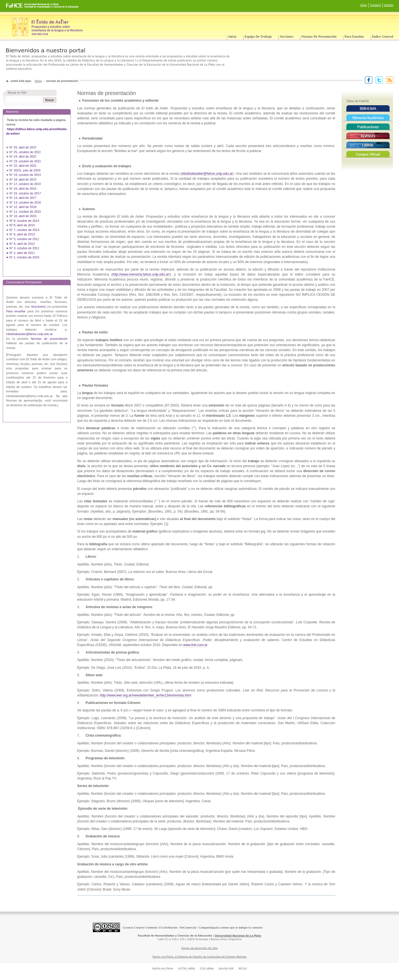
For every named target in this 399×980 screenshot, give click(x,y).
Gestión (389, 5)
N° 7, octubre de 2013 (24, 230)
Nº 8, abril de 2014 (22, 225)
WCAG (243, 968)
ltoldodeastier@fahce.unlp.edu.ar (30, 334)
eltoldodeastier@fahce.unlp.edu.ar (207, 174)
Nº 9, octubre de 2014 (24, 221)
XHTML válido (186, 968)
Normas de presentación (319, 37)
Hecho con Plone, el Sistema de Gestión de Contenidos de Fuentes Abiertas (199, 957)
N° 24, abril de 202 (22, 156)
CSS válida (207, 968)
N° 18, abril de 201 (22, 179)
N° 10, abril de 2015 (23, 216)
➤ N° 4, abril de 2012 (21, 244)
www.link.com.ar (195, 645)
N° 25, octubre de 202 (24, 152)
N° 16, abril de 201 (22, 189)
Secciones (287, 37)
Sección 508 (226, 968)
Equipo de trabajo (258, 37)
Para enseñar (354, 37)
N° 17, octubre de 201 (24, 184)
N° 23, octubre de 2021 (25, 161)
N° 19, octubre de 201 (24, 175)
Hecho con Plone (163, 968)
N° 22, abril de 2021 (23, 166)
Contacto (375, 5)
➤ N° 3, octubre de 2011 (23, 248)
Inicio (363, 5)
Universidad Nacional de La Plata (238, 936)
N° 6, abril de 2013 (22, 234)
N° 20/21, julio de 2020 (25, 170)
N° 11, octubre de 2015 (25, 212)
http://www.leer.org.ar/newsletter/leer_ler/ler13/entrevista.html (146, 695)
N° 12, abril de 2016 (23, 207)
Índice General (383, 37)
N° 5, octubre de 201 (23, 239)
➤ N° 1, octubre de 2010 (23, 257)
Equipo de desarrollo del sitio (200, 948)
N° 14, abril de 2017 (23, 198)
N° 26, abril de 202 (22, 147)
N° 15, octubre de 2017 (25, 193)
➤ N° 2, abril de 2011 (21, 253)
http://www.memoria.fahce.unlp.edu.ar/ (141, 274)
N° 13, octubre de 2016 (26, 202)
